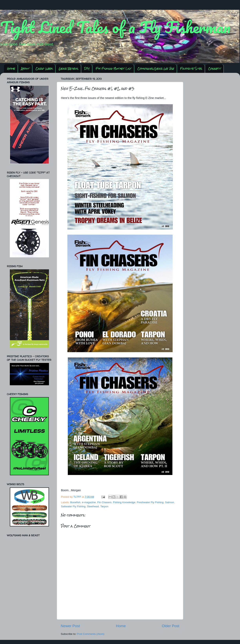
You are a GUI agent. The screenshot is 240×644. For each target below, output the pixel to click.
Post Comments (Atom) (91, 634)
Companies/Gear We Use (156, 68)
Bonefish (75, 502)
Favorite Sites (191, 68)
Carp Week (44, 68)
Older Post (171, 626)
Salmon (169, 502)
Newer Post (70, 626)
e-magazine (89, 502)
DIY (87, 68)
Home (11, 68)
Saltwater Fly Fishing (73, 506)
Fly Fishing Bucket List (114, 68)
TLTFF (78, 497)
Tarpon (104, 506)
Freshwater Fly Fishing (150, 502)
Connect (215, 68)
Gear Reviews (68, 68)
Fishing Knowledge (124, 502)
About (25, 68)
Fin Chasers (104, 502)
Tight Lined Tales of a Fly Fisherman (115, 27)
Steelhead (93, 506)
